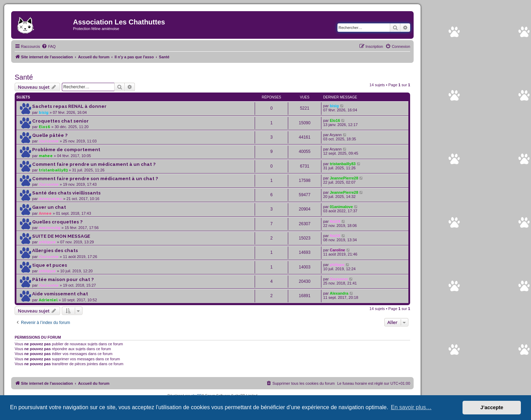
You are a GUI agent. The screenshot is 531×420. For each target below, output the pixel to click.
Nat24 (335, 221)
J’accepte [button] (492, 407)
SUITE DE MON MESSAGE (61, 236)
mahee (46, 156)
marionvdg (50, 228)
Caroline (337, 250)
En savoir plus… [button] (411, 407)
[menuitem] (49, 46)
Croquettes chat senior (60, 121)
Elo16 (45, 127)
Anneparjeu (50, 199)
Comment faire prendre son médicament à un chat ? (95, 179)
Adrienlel (48, 300)
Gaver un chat (49, 207)
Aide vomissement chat (60, 294)
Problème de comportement (66, 150)
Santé (24, 77)
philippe (47, 242)
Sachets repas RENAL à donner (69, 106)
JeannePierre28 (344, 178)
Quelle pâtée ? (50, 135)
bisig (44, 113)
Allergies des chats (55, 250)
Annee (45, 213)
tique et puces (50, 265)
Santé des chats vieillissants (66, 193)
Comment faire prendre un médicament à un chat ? (94, 164)
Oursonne (49, 141)
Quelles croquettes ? (57, 222)
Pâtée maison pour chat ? (63, 279)
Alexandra (339, 293)
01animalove (341, 207)
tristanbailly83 (53, 170)
